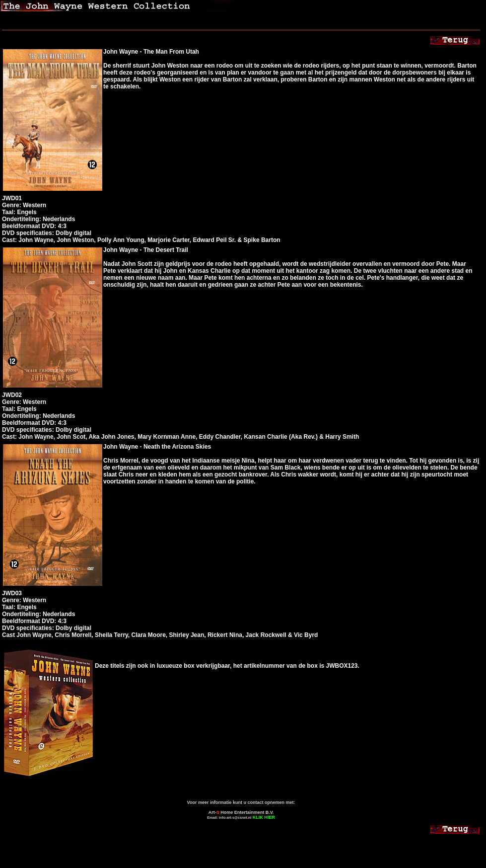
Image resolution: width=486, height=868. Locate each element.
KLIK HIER (264, 817)
